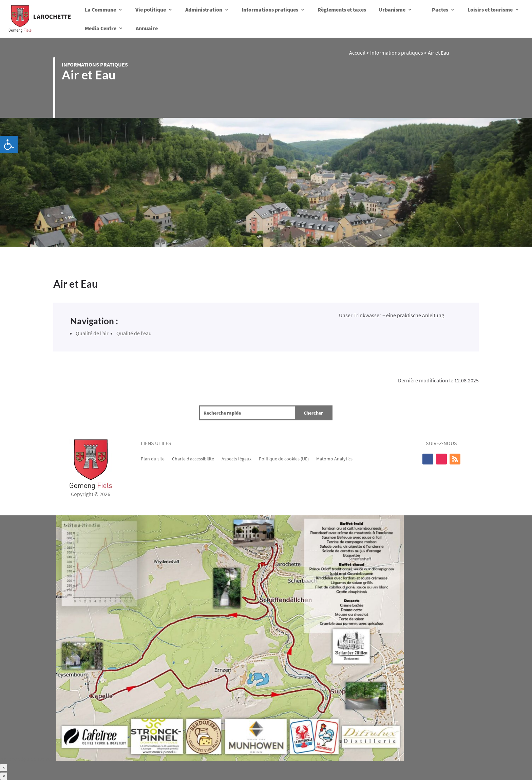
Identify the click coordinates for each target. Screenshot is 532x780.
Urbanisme (392, 9)
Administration (204, 9)
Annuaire (147, 28)
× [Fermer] (4, 768)
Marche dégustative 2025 (28, 759)
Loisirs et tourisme (490, 9)
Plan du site (153, 458)
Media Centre (101, 28)
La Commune (100, 9)
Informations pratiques (270, 9)
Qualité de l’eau (134, 333)
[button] (9, 145)
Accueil (357, 53)
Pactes (440, 9)
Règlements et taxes (342, 9)
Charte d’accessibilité (193, 458)
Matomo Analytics (334, 458)
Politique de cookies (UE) (284, 458)
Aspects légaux (236, 458)
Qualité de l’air (92, 333)
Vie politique (151, 9)
